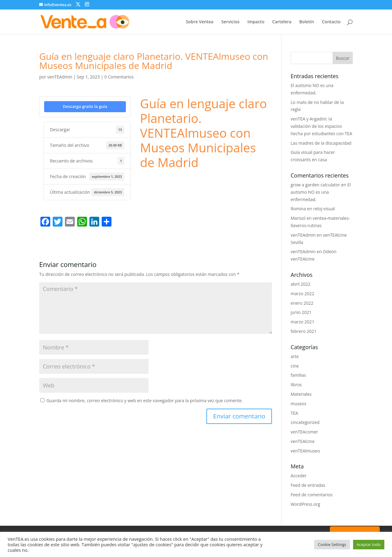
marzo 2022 (302, 294)
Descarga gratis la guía (85, 106)
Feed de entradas (308, 485)
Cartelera (282, 22)
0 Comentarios (119, 77)
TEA (294, 413)
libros (296, 385)
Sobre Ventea (200, 22)
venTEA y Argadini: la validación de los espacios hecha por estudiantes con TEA (321, 126)
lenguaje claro (154, 179)
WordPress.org (305, 504)
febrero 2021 (304, 331)
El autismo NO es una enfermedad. (321, 192)
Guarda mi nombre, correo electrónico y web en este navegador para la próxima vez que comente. (145, 401)
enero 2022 (302, 303)
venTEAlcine (303, 441)
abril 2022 (301, 284)
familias (298, 375)
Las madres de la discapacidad (321, 143)
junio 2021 (301, 312)
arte (295, 356)
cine (295, 366)
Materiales (301, 394)
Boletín (307, 22)
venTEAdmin (60, 77)
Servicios (230, 22)
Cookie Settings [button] (332, 544)
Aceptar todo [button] (369, 544)
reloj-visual (324, 209)
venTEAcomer (304, 432)
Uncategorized (305, 422)
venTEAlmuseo (305, 451)
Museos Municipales (189, 179)
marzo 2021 (302, 322)
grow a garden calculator (315, 185)
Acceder (299, 476)
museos (298, 404)
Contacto (331, 22)
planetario (222, 179)
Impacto (256, 22)
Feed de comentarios (312, 495)
